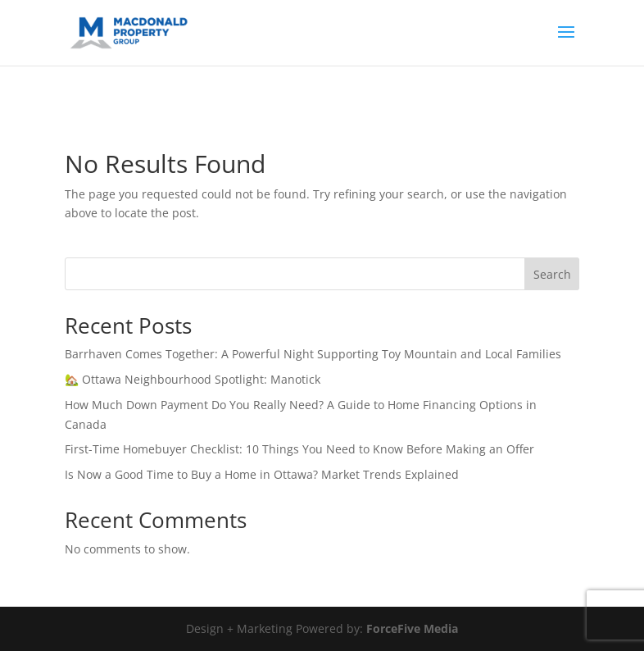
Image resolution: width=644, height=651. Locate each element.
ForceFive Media (412, 628)
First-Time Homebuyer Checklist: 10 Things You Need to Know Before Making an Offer (299, 449)
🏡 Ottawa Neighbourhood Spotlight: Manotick (193, 379)
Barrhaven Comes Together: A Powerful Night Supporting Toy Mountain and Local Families (313, 354)
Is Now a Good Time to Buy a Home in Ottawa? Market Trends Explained (262, 474)
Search (552, 274)
